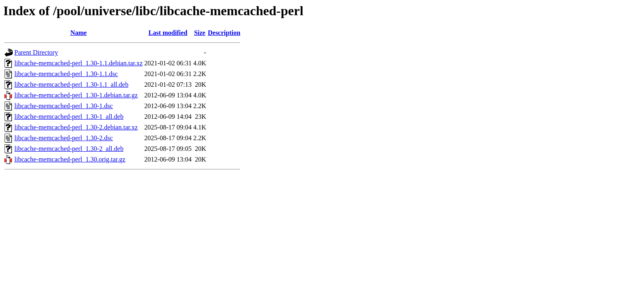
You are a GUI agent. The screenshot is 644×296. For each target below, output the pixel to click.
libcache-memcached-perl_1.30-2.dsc (64, 138)
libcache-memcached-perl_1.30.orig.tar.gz (70, 159)
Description (224, 33)
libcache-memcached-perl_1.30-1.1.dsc (66, 74)
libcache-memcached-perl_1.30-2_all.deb (69, 149)
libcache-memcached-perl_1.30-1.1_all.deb (71, 84)
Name (78, 33)
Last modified (168, 33)
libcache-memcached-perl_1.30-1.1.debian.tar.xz (78, 63)
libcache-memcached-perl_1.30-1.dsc (64, 106)
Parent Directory (36, 52)
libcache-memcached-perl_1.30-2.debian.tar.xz (76, 127)
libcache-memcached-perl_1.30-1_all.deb (69, 117)
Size (200, 33)
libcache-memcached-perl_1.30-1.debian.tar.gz (76, 95)
